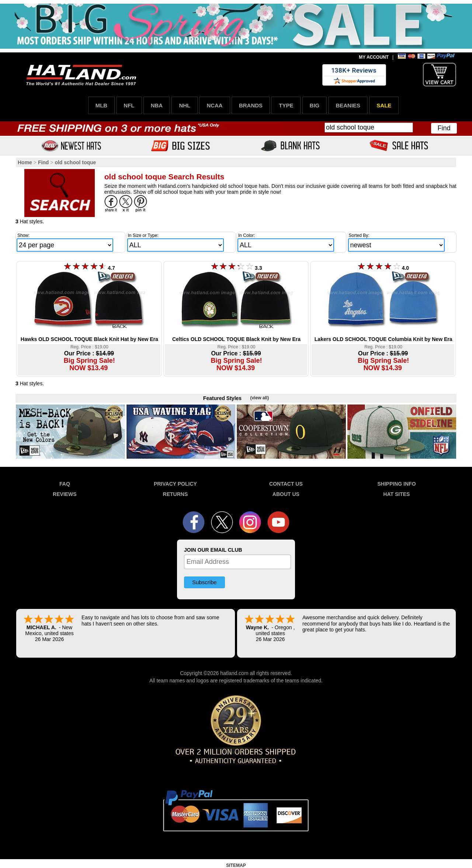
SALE (384, 105)
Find (444, 128)
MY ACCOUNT (374, 57)
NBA (157, 105)
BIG (315, 105)
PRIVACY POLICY (175, 484)
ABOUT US (286, 494)
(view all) (259, 398)
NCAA (214, 105)
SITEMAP (236, 865)
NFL (129, 105)
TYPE (286, 105)
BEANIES (348, 105)
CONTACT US (286, 484)
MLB (102, 105)
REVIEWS (65, 494)
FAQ (65, 484)
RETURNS (176, 494)
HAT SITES (396, 494)
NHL (185, 105)
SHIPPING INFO (396, 484)
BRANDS (251, 105)
